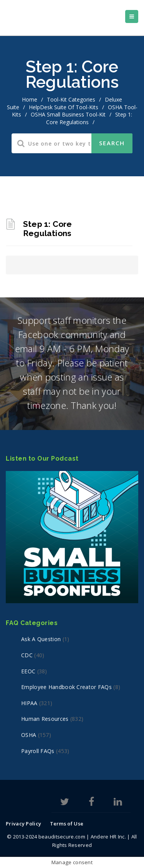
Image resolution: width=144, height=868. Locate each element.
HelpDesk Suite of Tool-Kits (64, 107)
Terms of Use (67, 824)
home (30, 99)
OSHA (29, 735)
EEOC (28, 671)
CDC (27, 655)
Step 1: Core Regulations (47, 229)
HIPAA (29, 703)
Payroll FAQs (38, 751)
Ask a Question (41, 639)
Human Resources (45, 719)
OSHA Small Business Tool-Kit (68, 114)
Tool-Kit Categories (71, 99)
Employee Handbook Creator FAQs (66, 687)
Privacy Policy (23, 824)
